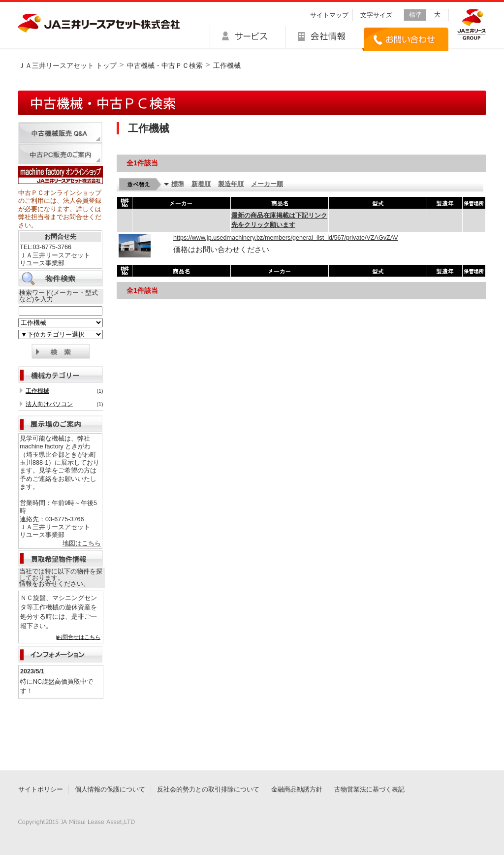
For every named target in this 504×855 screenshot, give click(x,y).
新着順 (201, 184)
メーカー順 (267, 184)
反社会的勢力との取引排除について (208, 790)
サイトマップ (329, 15)
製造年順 (231, 184)
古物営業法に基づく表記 (369, 790)
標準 (415, 15)
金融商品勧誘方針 (297, 790)
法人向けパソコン (49, 404)
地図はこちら (82, 543)
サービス (247, 37)
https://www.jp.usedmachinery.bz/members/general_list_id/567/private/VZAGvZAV (286, 238)
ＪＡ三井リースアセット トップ (67, 65)
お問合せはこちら (79, 637)
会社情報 (324, 37)
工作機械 (37, 391)
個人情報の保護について (110, 790)
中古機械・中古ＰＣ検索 (165, 65)
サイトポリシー (41, 790)
